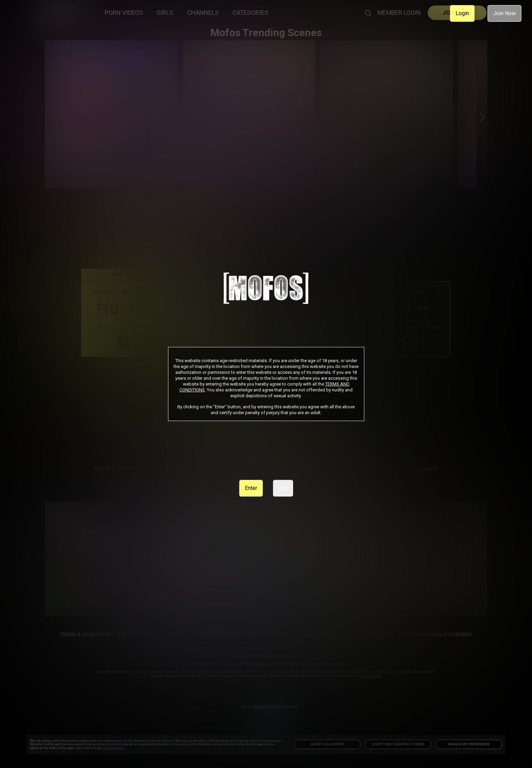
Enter (251, 488)
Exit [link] (283, 488)
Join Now (504, 13)
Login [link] (462, 13)
